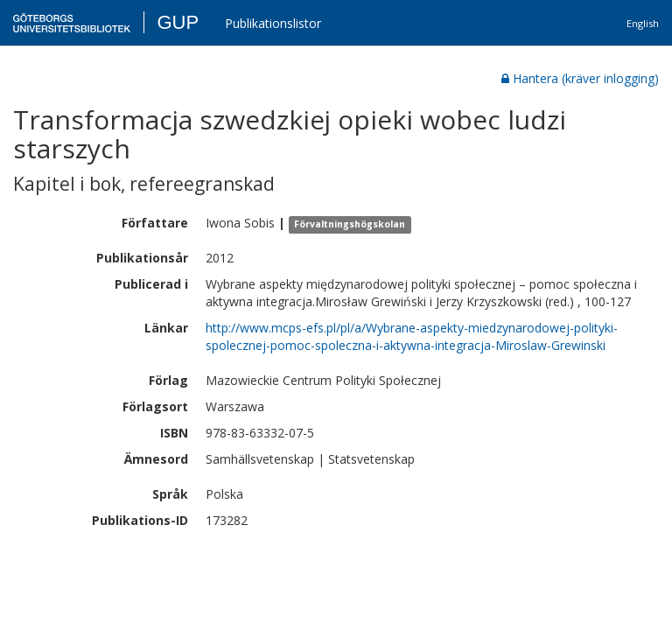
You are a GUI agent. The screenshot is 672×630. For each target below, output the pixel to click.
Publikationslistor (273, 23)
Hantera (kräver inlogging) (580, 78)
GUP (178, 22)
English (643, 23)
